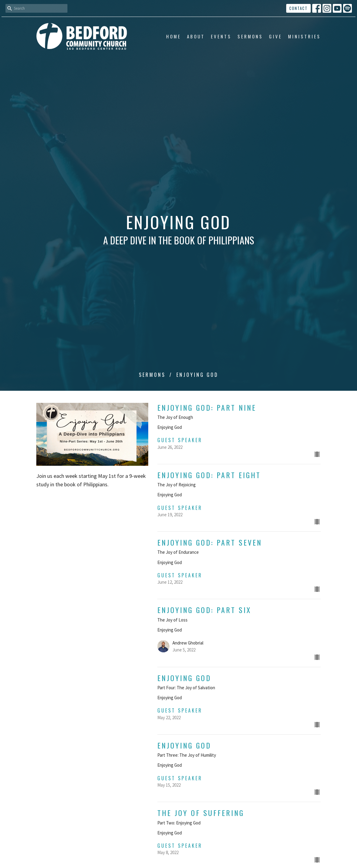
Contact (298, 8)
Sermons (250, 36)
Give (275, 36)
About (196, 36)
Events (221, 36)
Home (174, 36)
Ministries (304, 36)
